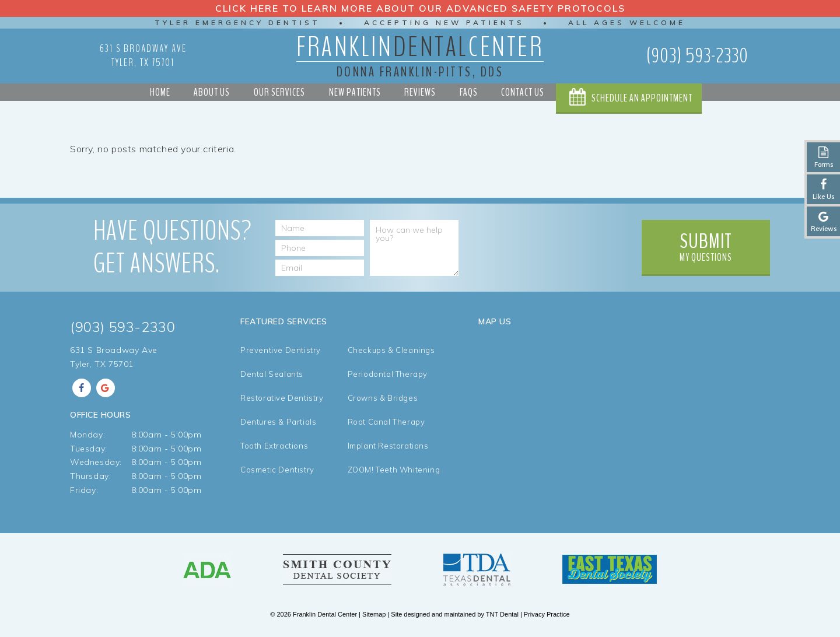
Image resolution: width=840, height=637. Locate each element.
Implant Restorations (388, 446)
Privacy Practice (547, 614)
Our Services (279, 92)
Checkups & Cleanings (391, 350)
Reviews (420, 92)
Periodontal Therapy (388, 374)
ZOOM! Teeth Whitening (394, 470)
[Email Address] (320, 268)
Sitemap (374, 614)
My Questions (706, 246)
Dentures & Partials (278, 422)
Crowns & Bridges (383, 398)
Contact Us (523, 92)
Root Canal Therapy (386, 422)
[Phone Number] (320, 248)
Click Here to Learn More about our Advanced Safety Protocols (420, 8)
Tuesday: (89, 449)
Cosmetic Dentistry (277, 470)
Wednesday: (96, 462)
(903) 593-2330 (697, 56)
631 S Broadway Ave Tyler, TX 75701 (143, 55)
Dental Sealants (272, 374)
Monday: (87, 435)
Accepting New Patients (444, 22)
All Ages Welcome (627, 22)
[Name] (320, 228)
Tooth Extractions (274, 446)
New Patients (355, 92)
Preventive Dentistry (281, 350)
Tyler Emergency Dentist (237, 22)
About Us (212, 92)
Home (160, 92)
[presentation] (547, 243)
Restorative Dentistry (282, 398)
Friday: (84, 490)
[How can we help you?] (414, 248)
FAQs (469, 92)
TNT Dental (502, 614)
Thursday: (90, 476)
